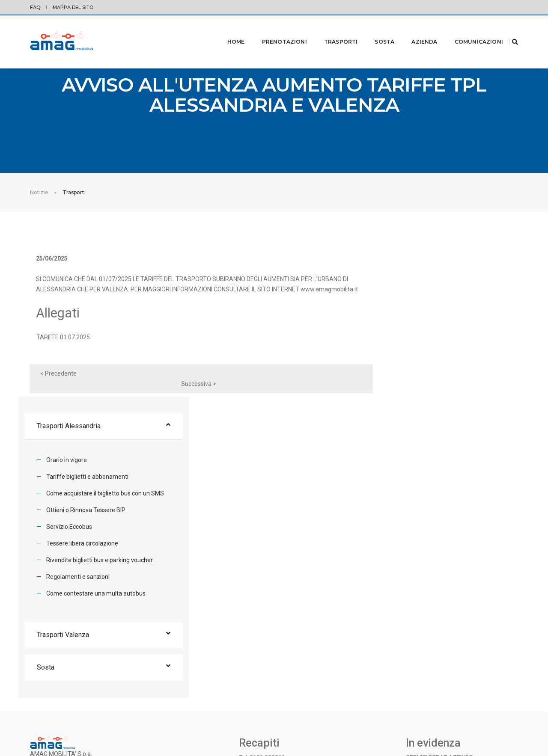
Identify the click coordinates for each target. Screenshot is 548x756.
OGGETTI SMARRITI (432, 643)
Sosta (374, 31)
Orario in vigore (407, 312)
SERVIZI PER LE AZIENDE (439, 612)
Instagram (307, 649)
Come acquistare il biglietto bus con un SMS (445, 345)
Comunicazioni (468, 31)
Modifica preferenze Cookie (83, 724)
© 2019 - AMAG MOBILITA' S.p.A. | (462, 724)
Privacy (39, 724)
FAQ (35, 7)
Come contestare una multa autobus (436, 445)
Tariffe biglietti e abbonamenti (427, 329)
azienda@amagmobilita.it (274, 632)
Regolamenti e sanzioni (418, 429)
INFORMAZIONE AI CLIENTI (441, 632)
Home (225, 31)
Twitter (249, 649)
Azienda (414, 31)
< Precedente (63, 391)
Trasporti (330, 31)
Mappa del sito (73, 7)
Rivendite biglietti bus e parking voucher (439, 412)
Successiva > (322, 391)
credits (510, 724)
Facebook (276, 649)
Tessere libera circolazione (422, 395)
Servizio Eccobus (409, 379)
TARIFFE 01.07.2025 (67, 355)
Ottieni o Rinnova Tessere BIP (426, 362)
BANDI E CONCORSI (432, 622)
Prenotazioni (274, 31)
